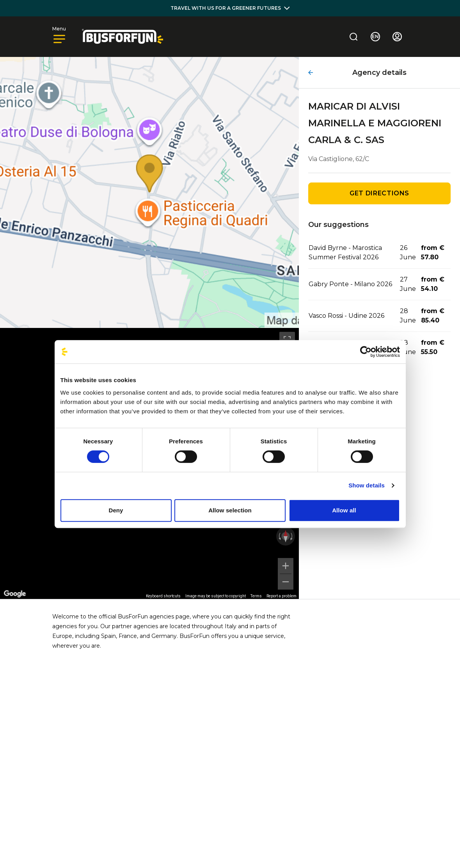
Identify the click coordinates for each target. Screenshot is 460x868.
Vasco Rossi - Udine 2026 (346, 316)
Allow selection (230, 510)
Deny (116, 510)
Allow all (344, 510)
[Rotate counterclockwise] (279, 536)
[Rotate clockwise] (292, 536)
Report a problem (282, 596)
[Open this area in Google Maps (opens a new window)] (15, 594)
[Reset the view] (286, 536)
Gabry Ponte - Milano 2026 (350, 284)
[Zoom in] (286, 566)
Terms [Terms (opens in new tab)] (256, 596)
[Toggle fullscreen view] (287, 340)
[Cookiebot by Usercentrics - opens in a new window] (366, 352)
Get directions (379, 193)
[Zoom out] (286, 582)
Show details (367, 485)
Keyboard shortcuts (163, 596)
